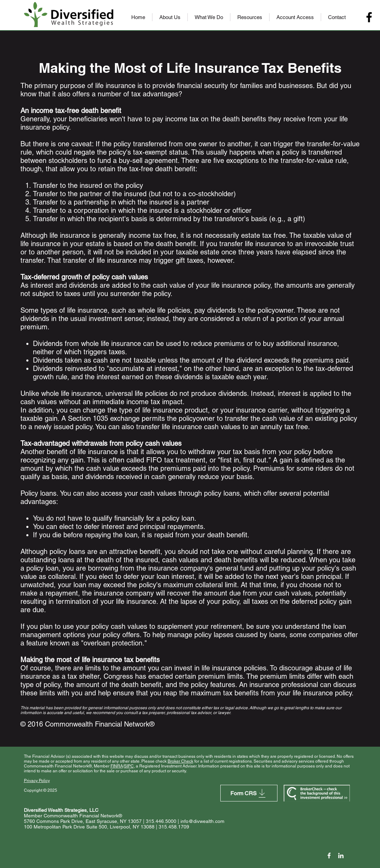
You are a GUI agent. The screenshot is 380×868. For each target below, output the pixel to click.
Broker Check (180, 761)
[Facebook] (369, 17)
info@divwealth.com (202, 821)
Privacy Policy (37, 781)
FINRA (117, 766)
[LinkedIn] (341, 856)
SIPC (129, 766)
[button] (170, 17)
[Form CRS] (249, 793)
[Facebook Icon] (329, 856)
